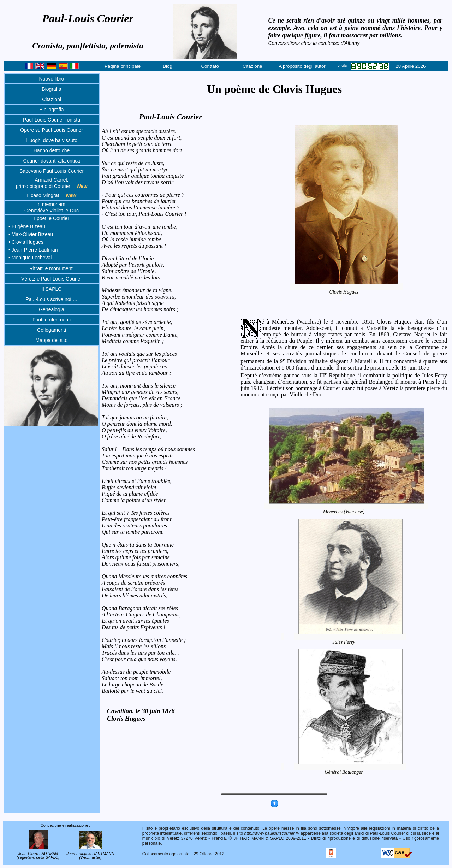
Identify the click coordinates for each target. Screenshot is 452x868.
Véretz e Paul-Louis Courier (52, 279)
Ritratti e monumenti (51, 268)
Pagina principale (123, 66)
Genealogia (52, 309)
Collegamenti (52, 330)
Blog (168, 66)
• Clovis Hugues (26, 242)
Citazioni (52, 99)
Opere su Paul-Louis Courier (51, 130)
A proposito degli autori (303, 66)
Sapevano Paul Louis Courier (52, 171)
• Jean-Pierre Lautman (33, 250)
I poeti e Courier (52, 218)
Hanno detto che (52, 150)
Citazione (252, 66)
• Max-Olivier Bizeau (31, 234)
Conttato (210, 66)
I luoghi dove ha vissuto (52, 140)
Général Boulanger (350, 772)
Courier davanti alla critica (51, 161)
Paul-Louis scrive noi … (51, 299)
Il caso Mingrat (51, 195)
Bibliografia (51, 110)
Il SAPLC (52, 289)
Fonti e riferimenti (52, 320)
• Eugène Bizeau (27, 226)
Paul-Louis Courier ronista (52, 120)
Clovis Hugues (346, 292)
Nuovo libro (52, 79)
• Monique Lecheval (30, 258)
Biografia (51, 89)
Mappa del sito (51, 340)
